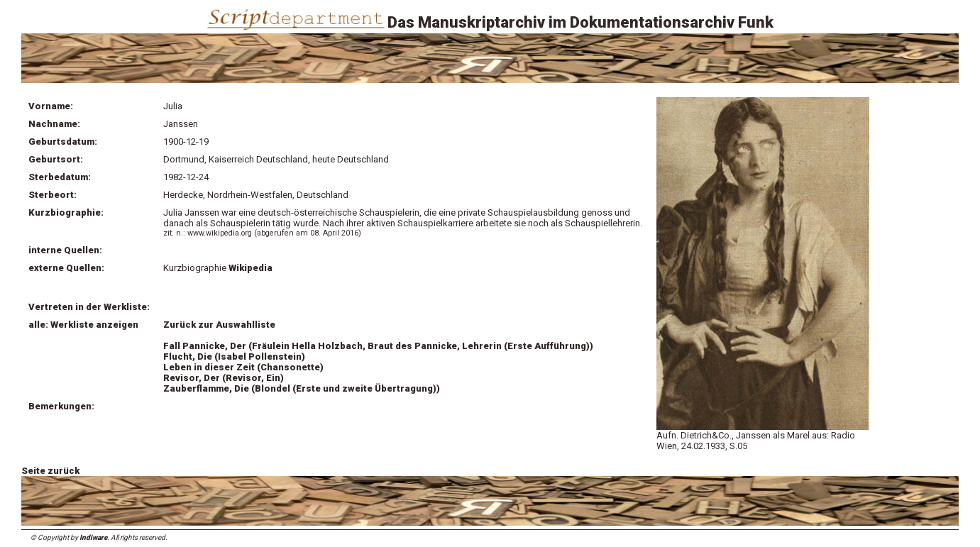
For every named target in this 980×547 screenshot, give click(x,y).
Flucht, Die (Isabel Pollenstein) (234, 357)
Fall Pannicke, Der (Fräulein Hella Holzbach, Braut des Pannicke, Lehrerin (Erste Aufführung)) (378, 346)
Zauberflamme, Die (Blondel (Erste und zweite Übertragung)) (302, 388)
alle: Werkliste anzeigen (83, 325)
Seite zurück (50, 471)
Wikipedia (250, 268)
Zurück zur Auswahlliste (219, 325)
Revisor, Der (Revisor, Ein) (224, 378)
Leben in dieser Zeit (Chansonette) (243, 367)
